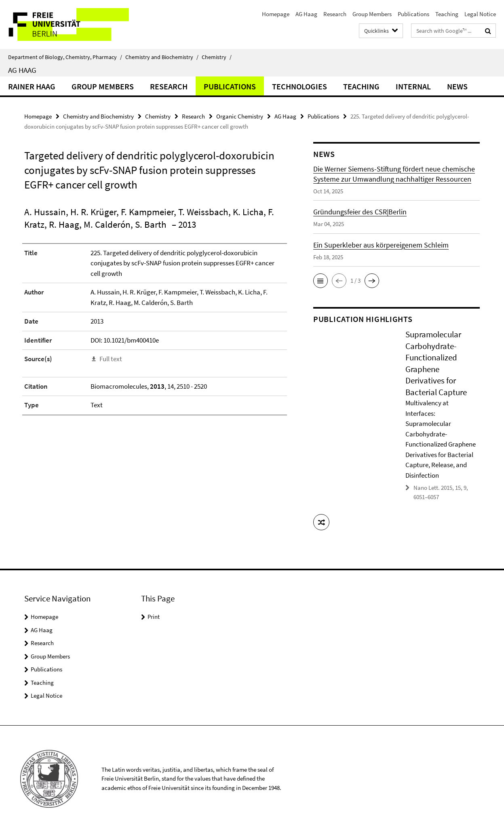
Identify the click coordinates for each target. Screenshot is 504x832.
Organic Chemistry (240, 116)
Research (335, 14)
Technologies (299, 86)
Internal (413, 86)
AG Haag (306, 14)
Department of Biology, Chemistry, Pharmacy (65, 57)
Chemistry (217, 57)
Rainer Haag (32, 86)
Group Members (372, 14)
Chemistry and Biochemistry (162, 57)
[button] (321, 281)
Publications (413, 14)
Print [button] (154, 617)
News (457, 86)
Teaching (447, 14)
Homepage (276, 14)
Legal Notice (480, 14)
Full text (111, 359)
